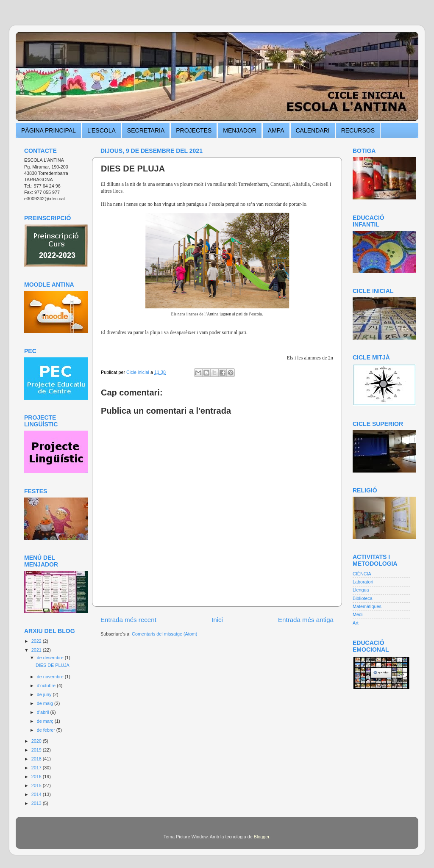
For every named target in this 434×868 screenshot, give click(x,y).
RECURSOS (358, 130)
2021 (37, 650)
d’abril (44, 712)
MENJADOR (240, 130)
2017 (37, 768)
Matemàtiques (367, 606)
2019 (37, 750)
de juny (45, 694)
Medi (357, 614)
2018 (37, 759)
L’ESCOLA (102, 130)
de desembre (51, 658)
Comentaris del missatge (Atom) (164, 634)
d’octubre (47, 686)
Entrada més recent (128, 620)
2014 (37, 794)
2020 (37, 741)
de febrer (47, 730)
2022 (37, 641)
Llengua (361, 590)
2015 (37, 785)
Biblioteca (363, 598)
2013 (37, 803)
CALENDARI (313, 130)
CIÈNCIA (362, 574)
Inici (217, 620)
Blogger (262, 837)
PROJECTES (194, 130)
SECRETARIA (146, 130)
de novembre (51, 677)
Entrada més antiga (306, 620)
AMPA (276, 130)
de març (46, 721)
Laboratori (363, 582)
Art (356, 623)
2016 (37, 777)
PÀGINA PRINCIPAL (49, 130)
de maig (46, 703)
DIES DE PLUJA (53, 665)
